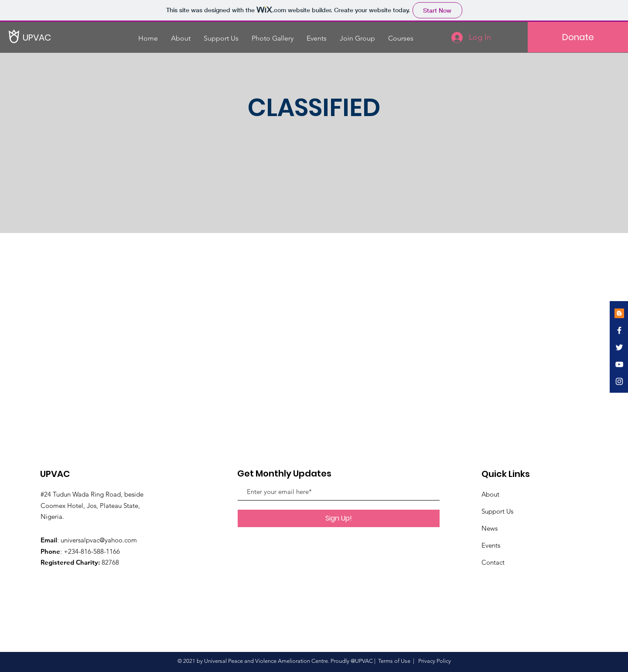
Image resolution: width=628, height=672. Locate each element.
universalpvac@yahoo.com (99, 540)
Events (491, 545)
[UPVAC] (52, 37)
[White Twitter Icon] (619, 347)
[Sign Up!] (339, 518)
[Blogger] (619, 313)
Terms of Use (394, 661)
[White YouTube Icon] (619, 364)
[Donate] (578, 37)
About (490, 494)
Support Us (497, 511)
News (490, 528)
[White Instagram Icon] (619, 381)
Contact (493, 562)
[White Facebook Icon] (619, 330)
